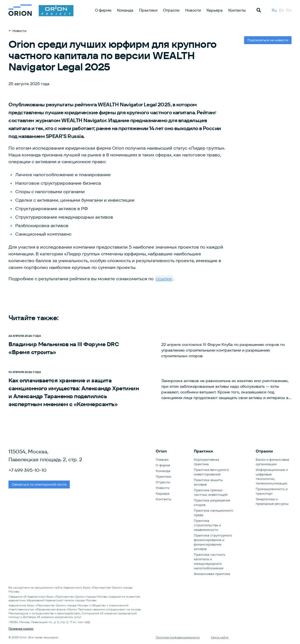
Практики (148, 10)
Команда (125, 10)
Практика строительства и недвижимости (207, 525)
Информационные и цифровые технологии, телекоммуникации (272, 476)
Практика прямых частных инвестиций (211, 492)
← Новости (17, 31)
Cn (289, 10)
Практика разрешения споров (212, 502)
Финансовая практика (212, 574)
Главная (162, 459)
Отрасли (171, 10)
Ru (274, 10)
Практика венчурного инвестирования (211, 472)
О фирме (103, 10)
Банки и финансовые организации (272, 462)
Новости (193, 10)
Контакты (237, 10)
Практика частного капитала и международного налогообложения (209, 561)
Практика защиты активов (208, 482)
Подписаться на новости (268, 40)
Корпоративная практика (206, 462)
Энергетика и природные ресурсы (272, 501)
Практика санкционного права (213, 513)
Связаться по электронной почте (39, 484)
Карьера (215, 10)
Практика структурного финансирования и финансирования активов (213, 542)
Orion (161, 451)
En (281, 10)
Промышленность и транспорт (272, 491)
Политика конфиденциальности (178, 637)
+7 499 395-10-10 (28, 470)
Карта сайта (220, 637)
